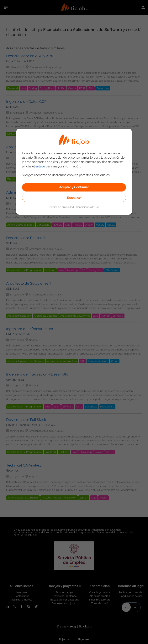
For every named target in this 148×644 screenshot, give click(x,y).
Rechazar (74, 198)
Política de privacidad (61, 207)
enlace (40, 166)
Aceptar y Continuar (74, 187)
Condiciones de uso (87, 207)
